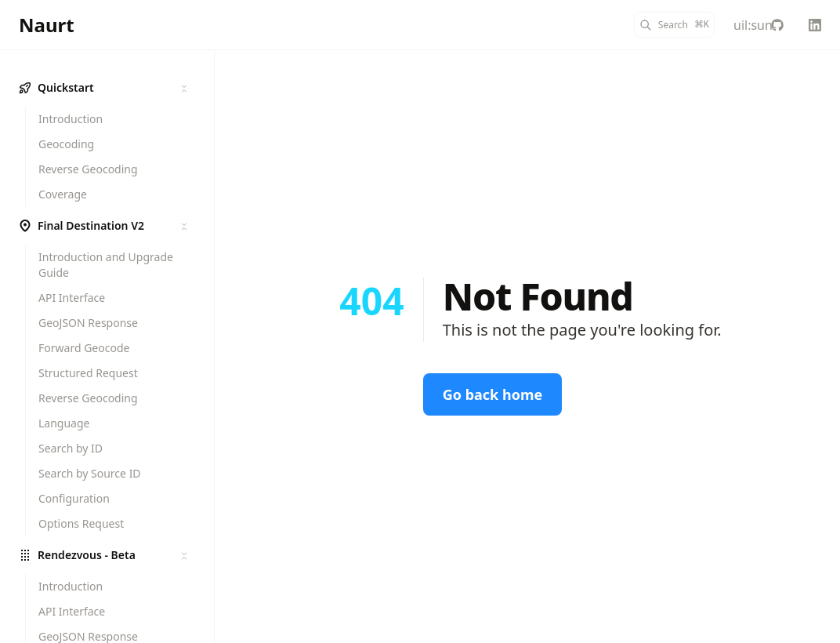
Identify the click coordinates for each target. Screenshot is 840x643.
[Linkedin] (815, 25)
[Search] (674, 25)
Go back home (493, 394)
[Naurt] (47, 25)
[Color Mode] (740, 25)
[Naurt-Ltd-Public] (777, 25)
